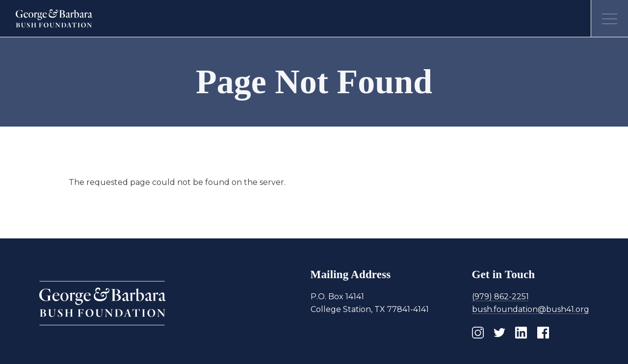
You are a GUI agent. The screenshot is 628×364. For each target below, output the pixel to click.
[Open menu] (609, 19)
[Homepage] (54, 19)
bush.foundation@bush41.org (531, 309)
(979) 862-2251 (500, 297)
